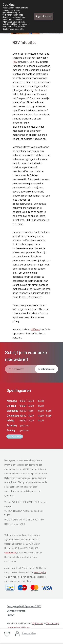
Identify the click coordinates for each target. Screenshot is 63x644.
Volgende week (15, 436)
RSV (15, 62)
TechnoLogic (53, 623)
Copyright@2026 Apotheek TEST (24, 606)
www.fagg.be (10, 553)
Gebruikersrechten (16, 611)
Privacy (10, 615)
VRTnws (35, 329)
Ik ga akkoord (44, 16)
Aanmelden (29, 633)
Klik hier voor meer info (13, 29)
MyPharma (38, 623)
